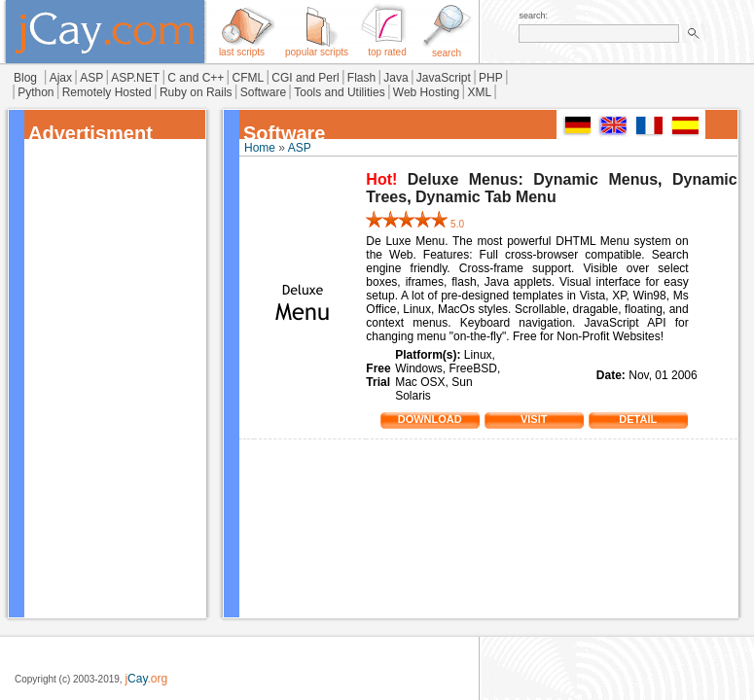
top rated (387, 48)
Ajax (61, 78)
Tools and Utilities (339, 92)
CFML (248, 78)
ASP (91, 78)
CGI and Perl (305, 78)
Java (395, 78)
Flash (361, 78)
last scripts (242, 48)
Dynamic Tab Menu (486, 197)
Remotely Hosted (107, 92)
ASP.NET (135, 78)
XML (479, 92)
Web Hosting (426, 92)
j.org (146, 679)
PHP (491, 78)
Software (263, 92)
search (447, 49)
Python (36, 92)
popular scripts (317, 48)
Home (260, 148)
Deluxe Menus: (466, 179)
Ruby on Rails (196, 92)
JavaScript (444, 78)
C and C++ (196, 78)
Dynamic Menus (595, 179)
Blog (25, 78)
